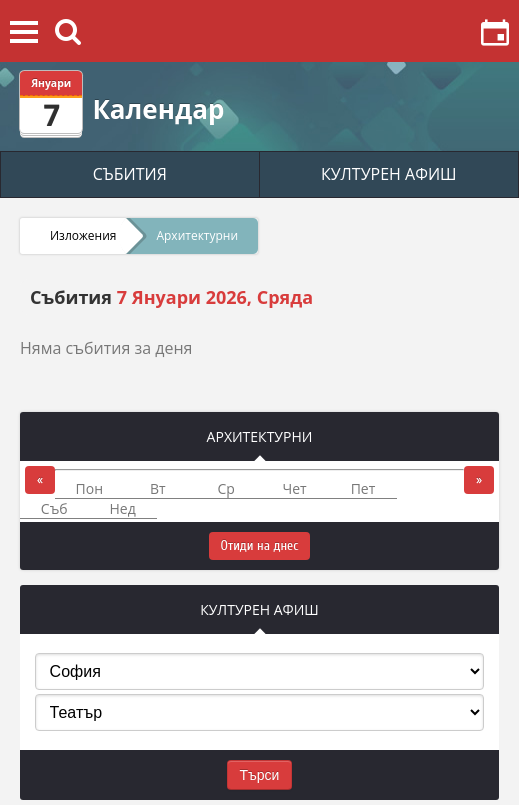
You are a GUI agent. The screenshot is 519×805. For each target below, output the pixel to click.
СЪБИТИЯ (130, 174)
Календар (158, 109)
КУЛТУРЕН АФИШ (389, 174)
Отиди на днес (260, 545)
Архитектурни (197, 235)
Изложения (83, 235)
